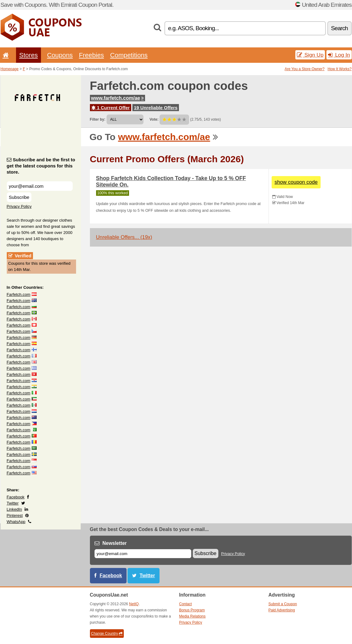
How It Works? (340, 69)
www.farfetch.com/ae (117, 98)
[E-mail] (143, 554)
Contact (186, 604)
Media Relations (192, 616)
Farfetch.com (19, 294)
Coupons (60, 55)
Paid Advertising (282, 610)
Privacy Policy (19, 206)
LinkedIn (14, 509)
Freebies (91, 55)
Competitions (129, 55)
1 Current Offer (111, 108)
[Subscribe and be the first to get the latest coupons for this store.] (40, 186)
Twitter (13, 503)
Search (340, 28)
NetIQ (134, 604)
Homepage (10, 69)
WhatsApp (16, 522)
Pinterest (15, 515)
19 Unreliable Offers (156, 108)
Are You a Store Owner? (304, 69)
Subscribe (19, 197)
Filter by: (98, 119)
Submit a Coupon (283, 604)
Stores (28, 55)
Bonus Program (192, 610)
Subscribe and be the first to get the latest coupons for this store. (41, 166)
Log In (339, 55)
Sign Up (310, 55)
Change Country (107, 634)
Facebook (16, 497)
